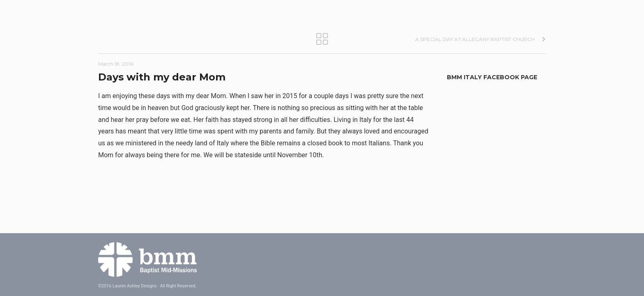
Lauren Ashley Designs (135, 286)
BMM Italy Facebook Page (492, 77)
